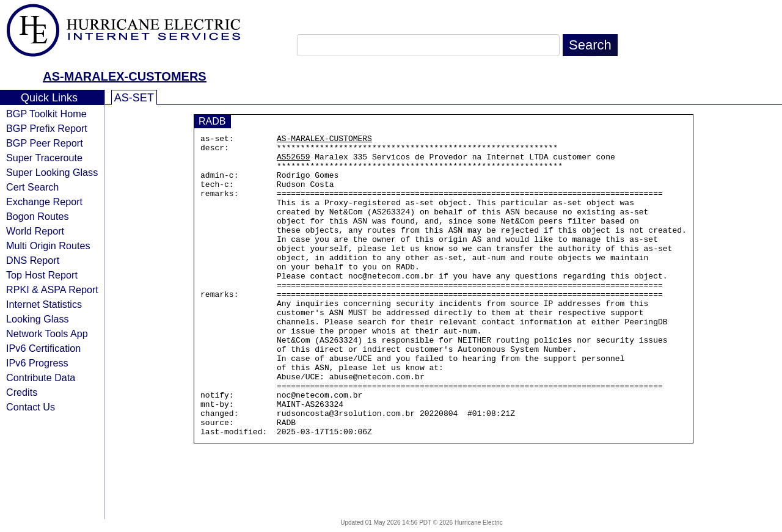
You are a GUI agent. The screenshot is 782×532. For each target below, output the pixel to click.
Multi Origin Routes (48, 246)
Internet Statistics (44, 304)
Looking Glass (38, 319)
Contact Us (31, 407)
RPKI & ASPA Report (52, 290)
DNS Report (33, 260)
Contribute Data (41, 377)
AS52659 (294, 162)
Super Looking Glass (52, 172)
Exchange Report (44, 202)
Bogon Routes (38, 216)
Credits (22, 392)
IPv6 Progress (37, 363)
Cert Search (32, 187)
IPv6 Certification (43, 348)
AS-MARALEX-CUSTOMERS (124, 76)
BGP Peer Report (45, 143)
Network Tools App (47, 333)
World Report (35, 231)
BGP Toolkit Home (46, 114)
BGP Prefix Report (47, 128)
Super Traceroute (44, 158)
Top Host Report (42, 275)
